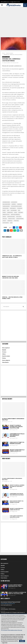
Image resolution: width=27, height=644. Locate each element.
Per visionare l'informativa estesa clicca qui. (12, 630)
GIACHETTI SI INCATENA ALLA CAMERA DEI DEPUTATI (16, 509)
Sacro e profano (20, 219)
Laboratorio (10, 212)
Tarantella (10, 221)
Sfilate (4, 221)
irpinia (4, 212)
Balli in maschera (6, 204)
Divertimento (13, 208)
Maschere (21, 212)
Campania (14, 204)
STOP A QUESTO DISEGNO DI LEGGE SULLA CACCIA (16, 517)
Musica (4, 217)
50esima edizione (6, 202)
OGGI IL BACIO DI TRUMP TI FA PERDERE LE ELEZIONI (17, 502)
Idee (19, 210)
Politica (4, 358)
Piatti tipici (19, 217)
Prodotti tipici (12, 219)
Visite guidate (6, 223)
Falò (8, 210)
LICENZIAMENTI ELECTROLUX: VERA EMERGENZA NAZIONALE (17, 435)
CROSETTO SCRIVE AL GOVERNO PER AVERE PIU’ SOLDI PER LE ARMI (16, 427)
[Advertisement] (13, 23)
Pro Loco (5, 219)
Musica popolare (11, 217)
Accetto (22, 641)
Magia (16, 212)
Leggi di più (5, 643)
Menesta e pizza (6, 215)
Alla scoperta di (6, 348)
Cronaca (4, 352)
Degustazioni (6, 208)
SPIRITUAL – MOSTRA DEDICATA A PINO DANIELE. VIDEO (12, 298)
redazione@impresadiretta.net (8, 604)
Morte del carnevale (15, 215)
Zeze (11, 223)
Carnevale (19, 204)
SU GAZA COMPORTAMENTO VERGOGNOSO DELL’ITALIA (12, 479)
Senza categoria (6, 360)
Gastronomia (14, 210)
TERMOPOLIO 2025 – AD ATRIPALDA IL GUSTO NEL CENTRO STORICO (12, 257)
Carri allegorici (6, 206)
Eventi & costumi (6, 57)
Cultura (4, 354)
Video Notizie (5, 362)
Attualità (4, 350)
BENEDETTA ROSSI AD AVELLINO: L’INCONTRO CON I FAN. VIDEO (11, 277)
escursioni (20, 208)
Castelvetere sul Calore (16, 206)
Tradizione (16, 221)
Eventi (4, 210)
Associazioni (14, 202)
